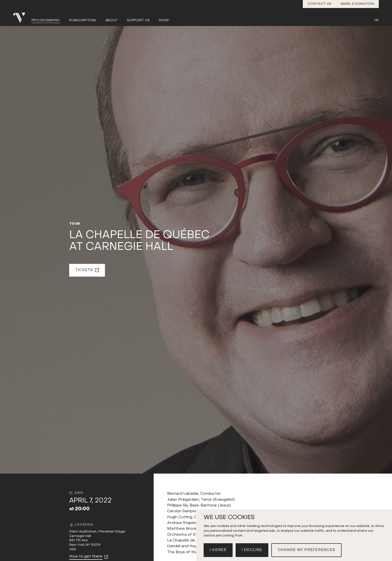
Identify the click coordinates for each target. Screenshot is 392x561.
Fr (376, 20)
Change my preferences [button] (307, 550)
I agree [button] (218, 550)
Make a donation (358, 4)
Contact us (320, 4)
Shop (164, 20)
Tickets (84, 270)
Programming (46, 20)
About (112, 20)
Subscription (82, 20)
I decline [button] (252, 550)
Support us (138, 20)
